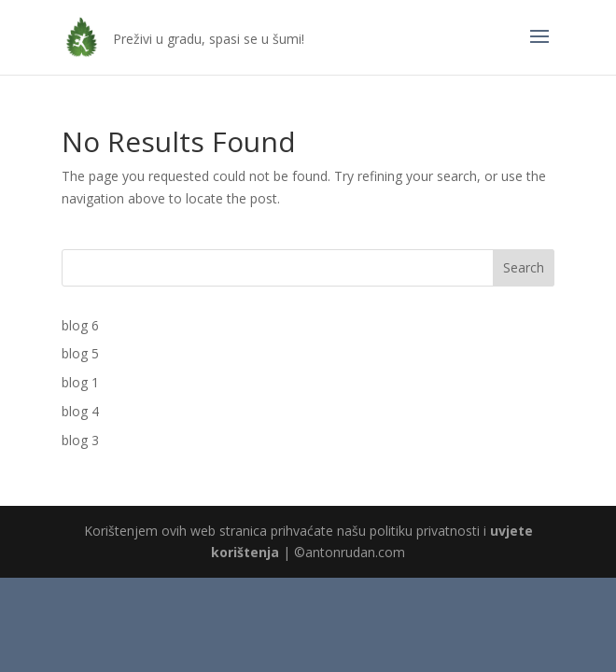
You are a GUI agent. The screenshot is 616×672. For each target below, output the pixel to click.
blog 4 (80, 411)
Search (524, 267)
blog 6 (80, 325)
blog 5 (80, 353)
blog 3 (80, 440)
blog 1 (80, 382)
